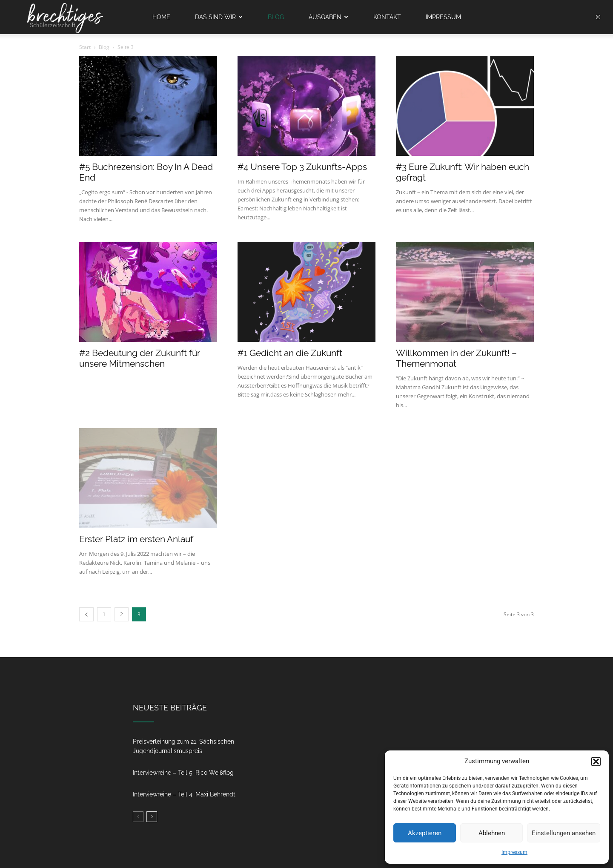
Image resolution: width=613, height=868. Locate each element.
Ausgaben (328, 17)
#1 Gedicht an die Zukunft (290, 353)
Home (161, 17)
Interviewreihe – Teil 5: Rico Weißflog (183, 773)
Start (85, 47)
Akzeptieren (425, 833)
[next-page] (152, 817)
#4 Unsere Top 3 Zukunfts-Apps (302, 167)
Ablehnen (492, 833)
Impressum (514, 852)
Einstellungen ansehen (564, 833)
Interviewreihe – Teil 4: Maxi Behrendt (184, 794)
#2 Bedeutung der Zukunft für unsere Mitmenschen (140, 358)
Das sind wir (219, 17)
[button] (596, 762)
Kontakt (387, 17)
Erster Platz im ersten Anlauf (136, 539)
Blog (276, 17)
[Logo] (65, 17)
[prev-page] (86, 614)
